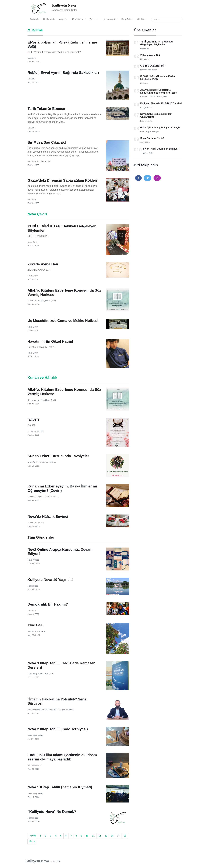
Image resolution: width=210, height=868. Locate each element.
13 (106, 836)
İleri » (32, 841)
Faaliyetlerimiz (146, 107)
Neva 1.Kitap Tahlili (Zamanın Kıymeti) (60, 787)
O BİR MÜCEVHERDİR (153, 66)
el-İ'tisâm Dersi (34, 765)
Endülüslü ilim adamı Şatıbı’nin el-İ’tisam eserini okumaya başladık (62, 757)
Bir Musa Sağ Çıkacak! (47, 142)
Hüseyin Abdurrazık (149, 70)
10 (87, 836)
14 (112, 836)
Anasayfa (34, 19)
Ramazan (42, 631)
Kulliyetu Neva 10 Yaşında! (50, 580)
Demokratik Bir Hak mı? (48, 604)
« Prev (33, 836)
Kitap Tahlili (127, 19)
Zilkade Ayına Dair (151, 55)
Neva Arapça (33, 560)
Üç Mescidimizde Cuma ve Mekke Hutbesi (63, 321)
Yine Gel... (36, 625)
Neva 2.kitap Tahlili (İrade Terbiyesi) (58, 729)
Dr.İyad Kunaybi (35, 497)
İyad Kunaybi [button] (109, 19)
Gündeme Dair (44, 161)
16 (125, 836)
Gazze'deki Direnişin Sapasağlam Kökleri (62, 180)
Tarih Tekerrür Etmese (46, 109)
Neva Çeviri (145, 48)
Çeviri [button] (93, 19)
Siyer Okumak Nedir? (152, 138)
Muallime (141, 19)
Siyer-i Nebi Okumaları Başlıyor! (161, 149)
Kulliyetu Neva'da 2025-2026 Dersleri (161, 103)
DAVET (34, 420)
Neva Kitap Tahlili (36, 674)
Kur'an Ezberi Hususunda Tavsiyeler (58, 456)
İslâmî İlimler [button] (77, 19)
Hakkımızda (49, 19)
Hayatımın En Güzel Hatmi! (50, 341)
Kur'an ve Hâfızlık (148, 97)
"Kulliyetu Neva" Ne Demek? (52, 812)
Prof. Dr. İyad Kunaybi (150, 132)
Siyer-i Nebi (145, 142)
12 (100, 836)
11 (93, 836)
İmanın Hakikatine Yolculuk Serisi (43, 710)
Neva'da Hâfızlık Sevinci (48, 517)
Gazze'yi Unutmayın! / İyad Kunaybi (160, 128)
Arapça (63, 19)
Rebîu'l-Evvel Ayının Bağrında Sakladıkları (63, 73)
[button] (138, 178)
